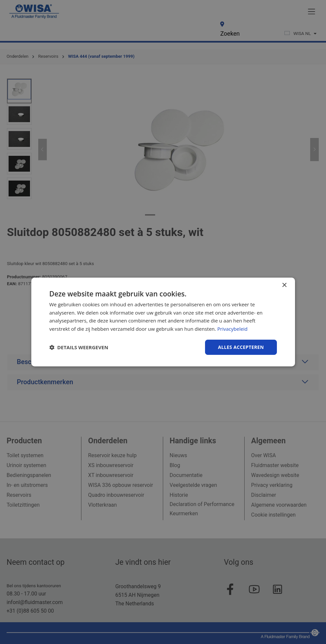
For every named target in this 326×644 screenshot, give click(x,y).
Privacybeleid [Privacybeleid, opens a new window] (232, 329)
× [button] (284, 285)
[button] (79, 347)
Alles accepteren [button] (241, 347)
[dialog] (163, 322)
